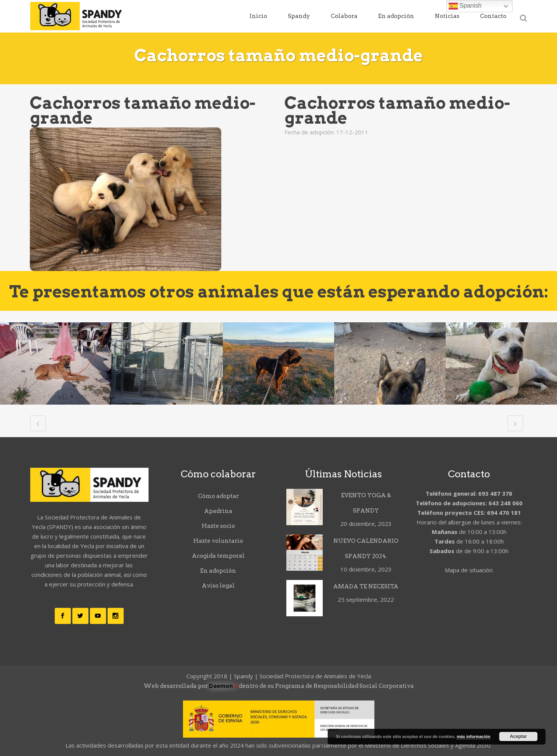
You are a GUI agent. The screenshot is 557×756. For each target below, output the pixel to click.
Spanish (465, 6)
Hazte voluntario (218, 541)
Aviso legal (218, 586)
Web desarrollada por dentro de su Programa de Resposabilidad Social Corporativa (279, 686)
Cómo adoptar (218, 496)
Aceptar (519, 736)
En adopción (218, 571)
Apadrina (218, 511)
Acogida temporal (218, 556)
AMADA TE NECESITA (366, 586)
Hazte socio (218, 526)
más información (474, 736)
